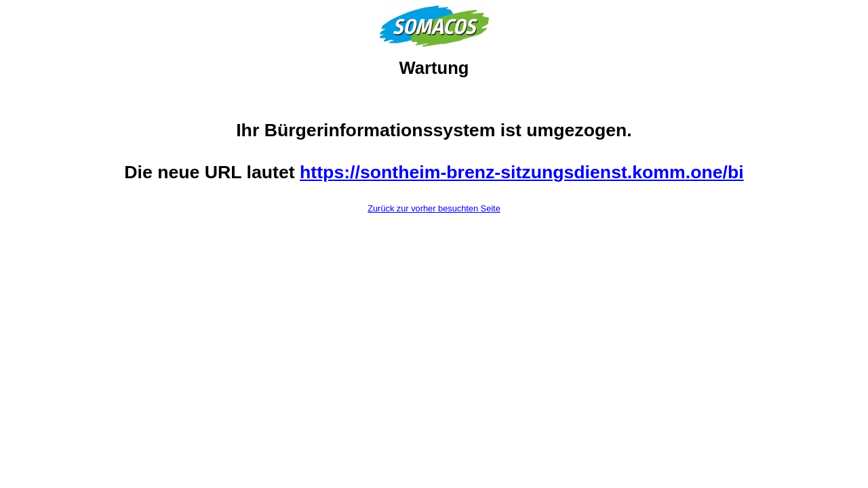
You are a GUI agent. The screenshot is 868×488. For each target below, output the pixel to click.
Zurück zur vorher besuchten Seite (434, 208)
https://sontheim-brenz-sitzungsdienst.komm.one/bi (522, 172)
